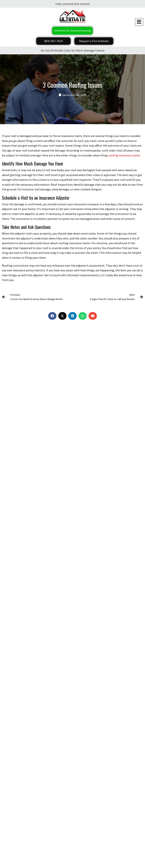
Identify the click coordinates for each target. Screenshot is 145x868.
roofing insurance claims (124, 155)
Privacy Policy (17, 859)
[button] (52, 316)
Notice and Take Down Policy (92, 859)
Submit (9, 730)
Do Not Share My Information (41, 859)
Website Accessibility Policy (122, 859)
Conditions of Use (67, 859)
